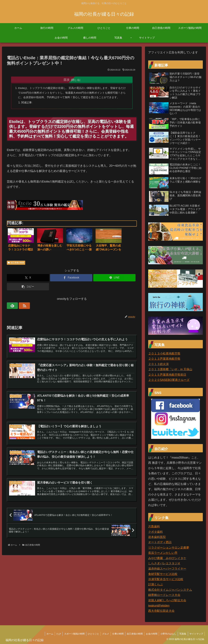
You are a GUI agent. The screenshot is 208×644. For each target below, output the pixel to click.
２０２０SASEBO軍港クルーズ (169, 380)
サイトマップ (196, 634)
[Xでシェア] (28, 278)
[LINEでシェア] (114, 278)
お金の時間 (151, 634)
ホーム (47, 634)
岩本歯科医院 (157, 537)
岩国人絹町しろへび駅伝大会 (167, 600)
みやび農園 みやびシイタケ (167, 558)
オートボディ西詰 (160, 542)
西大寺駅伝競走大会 (161, 611)
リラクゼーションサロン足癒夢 (169, 548)
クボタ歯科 (156, 532)
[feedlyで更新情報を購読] (10, 306)
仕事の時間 (117, 634)
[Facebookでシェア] (71, 278)
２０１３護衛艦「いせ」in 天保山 (170, 369)
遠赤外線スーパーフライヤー (167, 569)
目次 (67, 80)
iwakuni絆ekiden (159, 606)
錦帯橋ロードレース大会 (164, 595)
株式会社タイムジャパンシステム (170, 590)
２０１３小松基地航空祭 (164, 354)
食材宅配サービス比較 (163, 574)
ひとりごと (91, 634)
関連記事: (27, 103)
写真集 (182, 634)
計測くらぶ (156, 584)
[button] (28, 287)
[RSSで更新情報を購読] (18, 306)
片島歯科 (154, 526)
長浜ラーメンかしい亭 (163, 553)
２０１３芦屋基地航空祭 (164, 359)
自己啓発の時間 (16, 263)
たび (56, 634)
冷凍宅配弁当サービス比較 (166, 579)
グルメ (104, 634)
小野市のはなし (168, 634)
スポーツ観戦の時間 (72, 634)
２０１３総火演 (158, 364)
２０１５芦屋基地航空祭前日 (167, 375)
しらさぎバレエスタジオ (164, 563)
